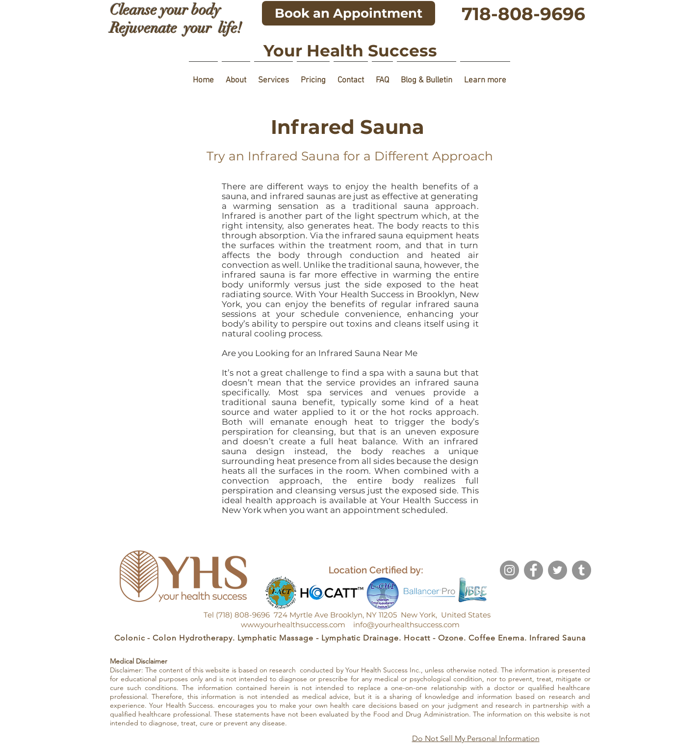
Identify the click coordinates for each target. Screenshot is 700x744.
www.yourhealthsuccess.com (293, 625)
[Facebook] (533, 570)
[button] (236, 76)
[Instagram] (509, 570)
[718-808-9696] (523, 14)
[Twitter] (557, 570)
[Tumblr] (582, 570)
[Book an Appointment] (349, 13)
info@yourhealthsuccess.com (406, 625)
